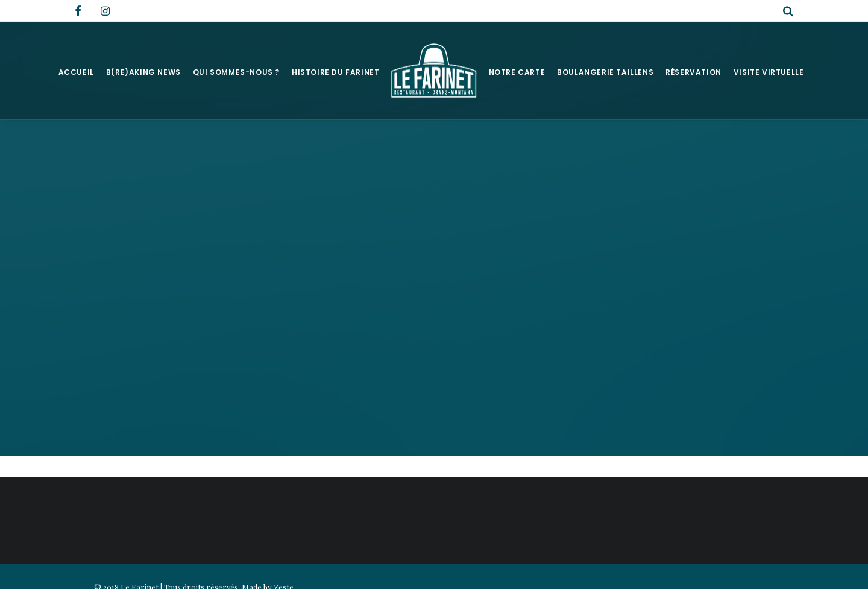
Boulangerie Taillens (605, 72)
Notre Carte (517, 72)
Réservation (693, 72)
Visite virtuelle (769, 72)
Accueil (76, 72)
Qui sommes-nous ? (236, 72)
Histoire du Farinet (335, 72)
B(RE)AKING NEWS (143, 72)
